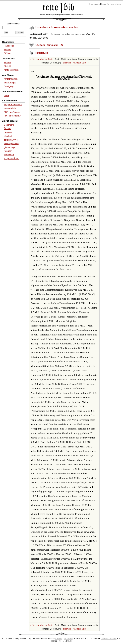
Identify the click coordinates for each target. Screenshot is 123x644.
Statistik (7, 66)
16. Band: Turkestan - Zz (49, 45)
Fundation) (9, 155)
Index (6, 96)
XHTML (62, 641)
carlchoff (8, 132)
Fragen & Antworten (13, 105)
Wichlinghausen (11, 144)
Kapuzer (8, 151)
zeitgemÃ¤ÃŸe (11, 140)
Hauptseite (9, 46)
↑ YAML (59, 639)
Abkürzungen (10, 83)
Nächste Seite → (81, 63)
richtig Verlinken (11, 70)
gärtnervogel (10, 147)
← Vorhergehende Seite (41, 59)
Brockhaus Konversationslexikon (57, 27)
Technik (7, 62)
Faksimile (66, 63)
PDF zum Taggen (12, 112)
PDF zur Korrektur (12, 116)
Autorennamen (11, 79)
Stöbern (7, 53)
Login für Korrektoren (111, 4)
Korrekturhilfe (10, 108)
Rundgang (9, 86)
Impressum (95, 4)
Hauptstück (42, 53)
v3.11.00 (68, 639)
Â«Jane (7, 129)
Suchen (7, 50)
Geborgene (9, 125)
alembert (8, 136)
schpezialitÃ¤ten (11, 159)
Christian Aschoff (109, 639)
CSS (69, 641)
